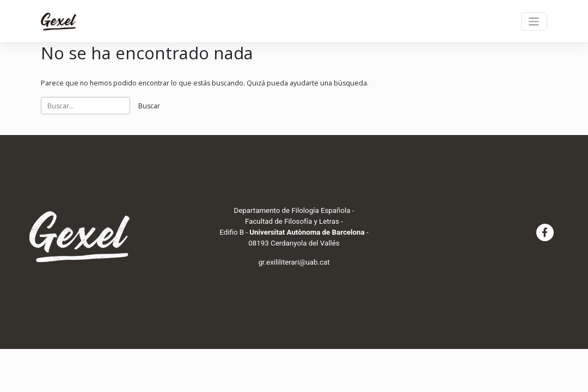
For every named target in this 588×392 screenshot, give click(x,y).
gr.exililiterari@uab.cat (294, 262)
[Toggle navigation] (534, 22)
